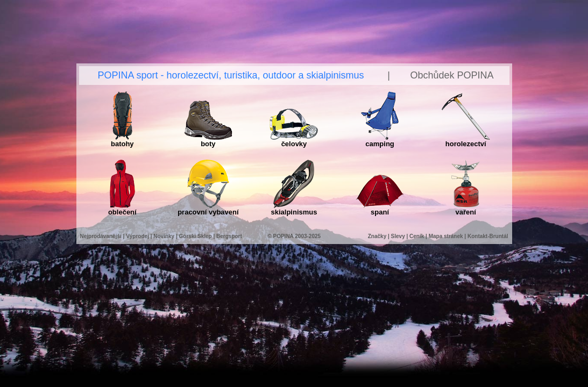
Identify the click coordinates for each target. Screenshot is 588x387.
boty (208, 141)
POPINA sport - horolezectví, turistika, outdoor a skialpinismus (231, 75)
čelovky (294, 141)
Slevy (398, 236)
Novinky (164, 236)
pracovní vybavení (208, 209)
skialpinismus (294, 209)
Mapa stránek (446, 236)
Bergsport (229, 236)
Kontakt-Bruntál (488, 236)
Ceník (417, 236)
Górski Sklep (196, 236)
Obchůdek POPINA (452, 75)
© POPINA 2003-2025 (294, 236)
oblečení (122, 209)
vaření (466, 209)
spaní (380, 209)
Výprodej (137, 236)
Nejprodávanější (101, 236)
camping (380, 141)
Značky (378, 236)
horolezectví (466, 141)
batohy (122, 141)
